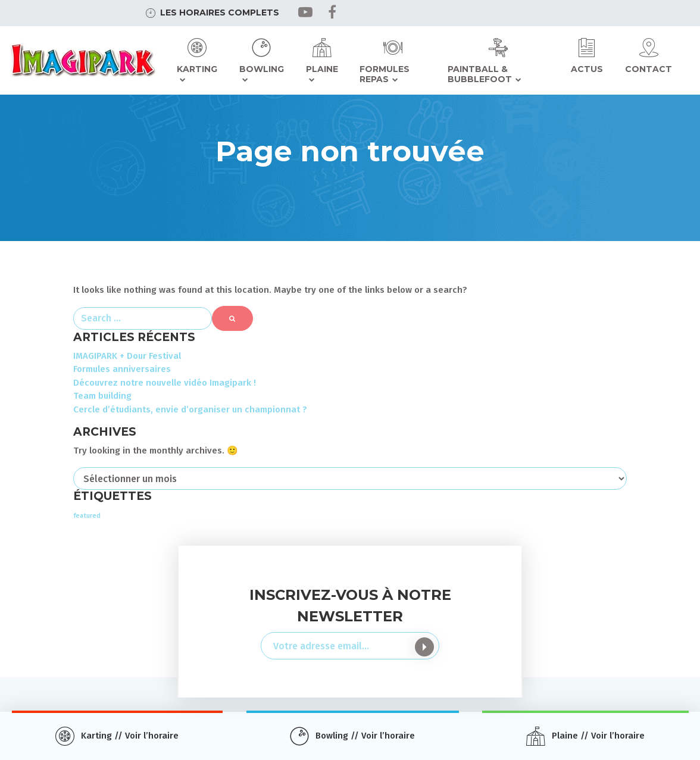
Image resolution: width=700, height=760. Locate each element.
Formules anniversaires (122, 369)
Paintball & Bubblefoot (480, 74)
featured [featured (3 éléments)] (87, 516)
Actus (587, 69)
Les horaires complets (220, 12)
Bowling (262, 69)
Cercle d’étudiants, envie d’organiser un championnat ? (190, 409)
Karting (197, 69)
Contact (649, 69)
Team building (102, 396)
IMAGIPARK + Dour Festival (127, 356)
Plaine (322, 69)
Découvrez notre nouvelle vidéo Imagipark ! (165, 383)
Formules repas (385, 74)
